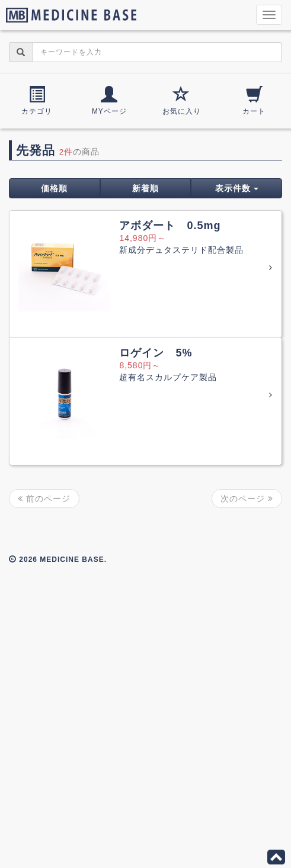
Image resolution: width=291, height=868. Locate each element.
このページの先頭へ (276, 857)
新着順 (145, 188)
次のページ (247, 499)
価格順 (54, 188)
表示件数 (237, 188)
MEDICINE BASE (68, 15)
